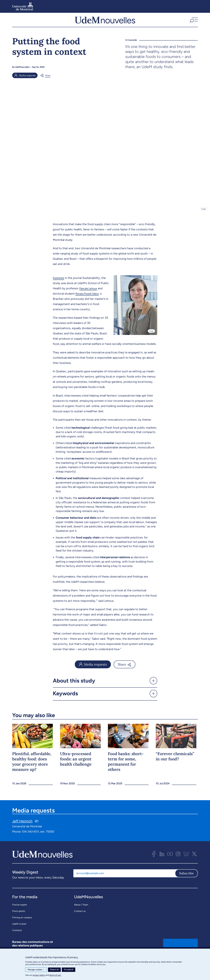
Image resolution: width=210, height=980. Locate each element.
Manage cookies (36, 970)
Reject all (54, 969)
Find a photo (19, 918)
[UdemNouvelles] (105, 23)
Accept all (69, 969)
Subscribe (186, 880)
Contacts (17, 937)
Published (59, 284)
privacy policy (39, 975)
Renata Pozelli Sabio (89, 300)
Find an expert (20, 911)
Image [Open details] (203, 215)
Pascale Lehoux (89, 295)
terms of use (55, 975)
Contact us (80, 918)
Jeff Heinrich (22, 828)
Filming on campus (22, 924)
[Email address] (124, 880)
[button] (193, 23)
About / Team (81, 911)
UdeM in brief (19, 930)
